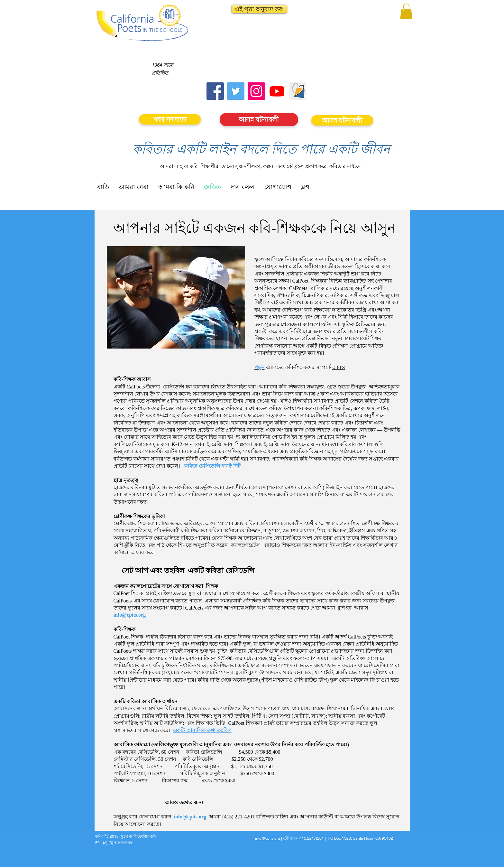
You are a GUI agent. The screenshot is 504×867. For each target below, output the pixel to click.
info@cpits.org (130, 615)
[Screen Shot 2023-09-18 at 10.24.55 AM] (298, 91)
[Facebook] (215, 91)
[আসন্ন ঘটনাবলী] (259, 120)
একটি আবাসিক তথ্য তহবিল (202, 730)
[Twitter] (236, 91)
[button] (259, 9)
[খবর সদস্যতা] (170, 119)
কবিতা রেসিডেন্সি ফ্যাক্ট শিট (212, 466)
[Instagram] (256, 91)
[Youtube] (277, 91)
